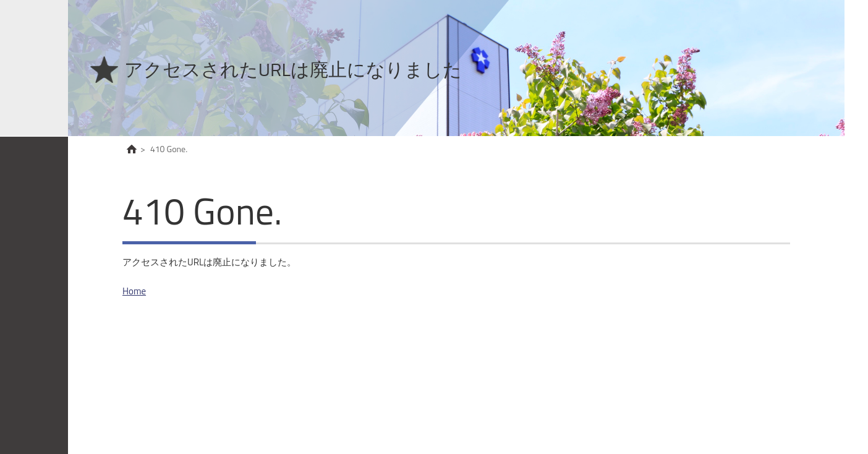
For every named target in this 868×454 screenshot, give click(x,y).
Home (134, 291)
